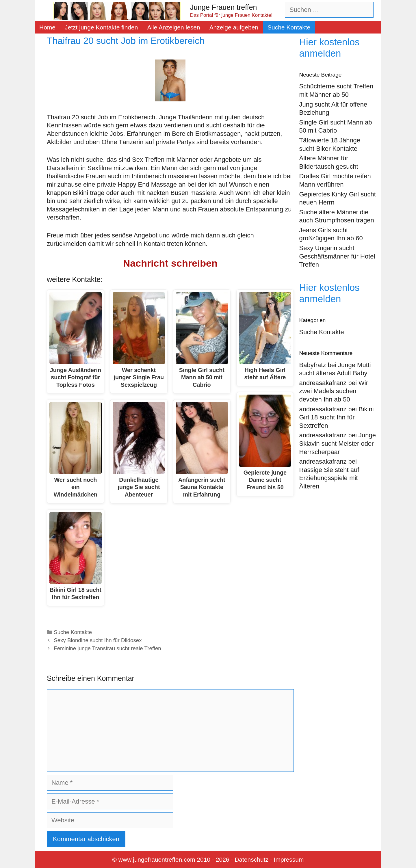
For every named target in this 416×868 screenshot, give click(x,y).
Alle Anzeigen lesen (173, 27)
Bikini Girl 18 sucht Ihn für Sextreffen (337, 417)
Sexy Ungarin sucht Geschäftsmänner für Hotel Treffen (337, 256)
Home (47, 27)
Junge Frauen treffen (224, 7)
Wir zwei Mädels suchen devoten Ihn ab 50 (334, 391)
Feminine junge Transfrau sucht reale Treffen (107, 648)
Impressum (289, 859)
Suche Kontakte (289, 27)
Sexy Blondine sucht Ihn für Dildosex (98, 640)
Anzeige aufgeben (234, 27)
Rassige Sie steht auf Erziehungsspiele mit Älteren (329, 478)
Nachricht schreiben (170, 263)
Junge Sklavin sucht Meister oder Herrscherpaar (338, 443)
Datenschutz (251, 859)
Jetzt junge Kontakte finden (101, 27)
